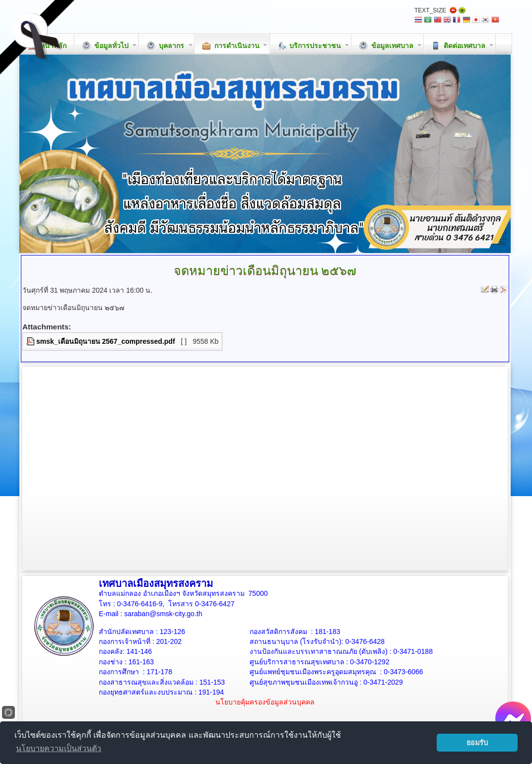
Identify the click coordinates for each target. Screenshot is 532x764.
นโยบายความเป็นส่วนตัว (59, 748)
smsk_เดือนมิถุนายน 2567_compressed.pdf (106, 341)
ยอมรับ (477, 743)
